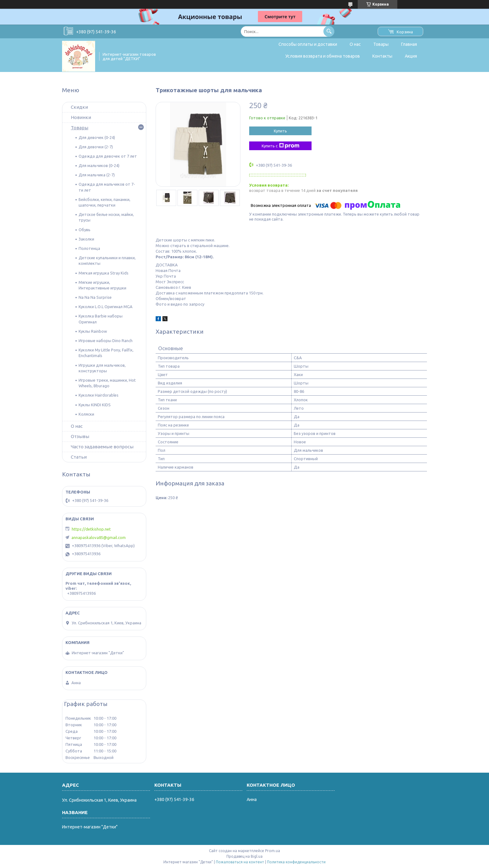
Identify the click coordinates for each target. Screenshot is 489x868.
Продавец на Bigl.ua (244, 856)
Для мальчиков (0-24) (99, 165)
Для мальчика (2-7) (97, 175)
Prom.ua (273, 851)
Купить (280, 131)
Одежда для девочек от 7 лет (108, 156)
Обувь (85, 230)
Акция (411, 56)
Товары (381, 44)
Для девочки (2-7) (96, 147)
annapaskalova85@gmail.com (99, 537)
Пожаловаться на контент (240, 862)
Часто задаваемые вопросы (102, 447)
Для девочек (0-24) (97, 137)
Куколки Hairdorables (99, 395)
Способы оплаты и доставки (308, 44)
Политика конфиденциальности (296, 862)
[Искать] (329, 31)
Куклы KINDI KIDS (95, 405)
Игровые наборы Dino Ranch (106, 341)
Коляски (86, 414)
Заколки (86, 239)
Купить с (281, 146)
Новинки (81, 117)
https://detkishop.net (91, 529)
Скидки (79, 107)
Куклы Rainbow (93, 331)
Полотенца (89, 248)
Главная (409, 44)
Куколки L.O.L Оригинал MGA (106, 307)
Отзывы (80, 436)
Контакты (382, 56)
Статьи (79, 457)
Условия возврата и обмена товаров (323, 56)
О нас (355, 44)
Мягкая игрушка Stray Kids (104, 273)
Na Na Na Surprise (95, 297)
